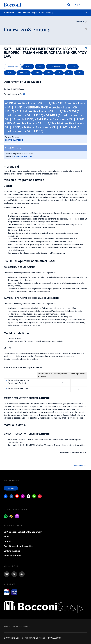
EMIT (37, 73)
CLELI (73, 67)
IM (59, 73)
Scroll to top (80, 466)
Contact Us (82, 22)
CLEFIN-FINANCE (56, 67)
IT (80, 5)
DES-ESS (24, 73)
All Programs (13, 67)
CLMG (10, 73)
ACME (28, 67)
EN (75, 5)
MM (79, 73)
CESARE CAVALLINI (14, 140)
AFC (40, 67)
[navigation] (45, 13)
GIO (48, 73)
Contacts (11, 488)
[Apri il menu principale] (86, 5)
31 (24, 94)
